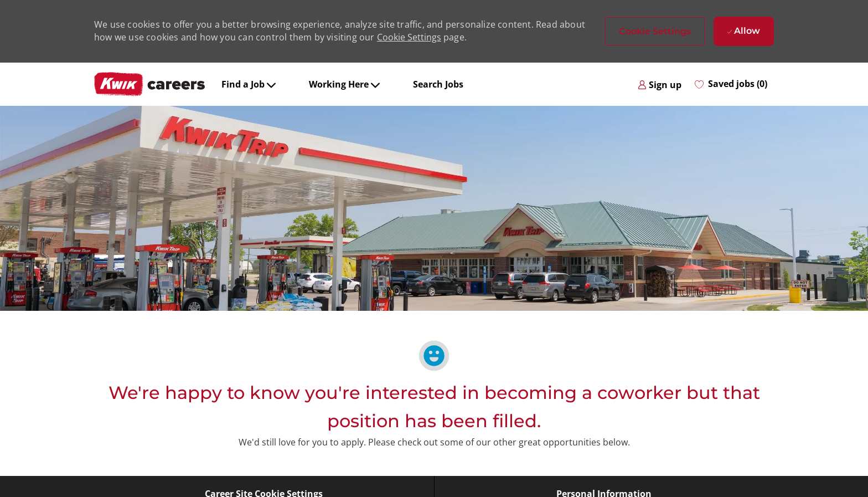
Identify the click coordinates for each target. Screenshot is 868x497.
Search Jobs (438, 84)
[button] (655, 31)
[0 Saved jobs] (731, 84)
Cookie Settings (409, 37)
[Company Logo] (149, 84)
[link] (660, 84)
